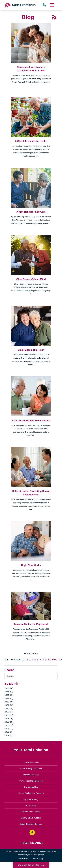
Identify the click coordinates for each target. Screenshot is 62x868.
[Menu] (52, 5)
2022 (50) (9, 702)
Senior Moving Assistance (31, 769)
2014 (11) (9, 729)
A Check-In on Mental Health (31, 141)
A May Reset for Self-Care (31, 212)
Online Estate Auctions (31, 812)
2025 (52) (9, 692)
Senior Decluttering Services (31, 793)
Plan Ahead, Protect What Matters (31, 421)
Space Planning (31, 799)
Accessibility (23, 859)
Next (54, 660)
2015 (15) (9, 725)
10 (49, 660)
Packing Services (31, 775)
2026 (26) (9, 688)
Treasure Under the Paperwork (31, 624)
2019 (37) (9, 712)
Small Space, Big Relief (31, 350)
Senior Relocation (31, 762)
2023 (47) (9, 698)
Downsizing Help (31, 787)
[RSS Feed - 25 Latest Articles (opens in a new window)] (54, 17)
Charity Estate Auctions (31, 818)
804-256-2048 (32, 843)
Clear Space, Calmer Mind (31, 279)
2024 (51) (9, 695)
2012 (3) (8, 735)
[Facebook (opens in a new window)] (32, 833)
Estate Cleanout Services (31, 824)
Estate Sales (31, 806)
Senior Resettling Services (31, 781)
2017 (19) (9, 719)
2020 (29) (9, 708)
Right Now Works (31, 565)
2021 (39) (9, 705)
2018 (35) (9, 715)
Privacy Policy (38, 859)
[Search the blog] (31, 676)
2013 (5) (8, 732)
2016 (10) (9, 722)
